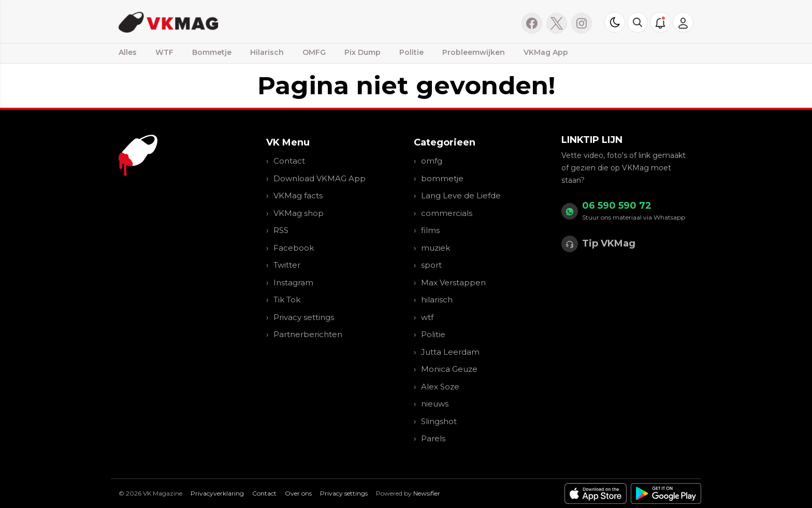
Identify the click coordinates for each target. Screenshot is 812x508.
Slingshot (439, 421)
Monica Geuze (449, 369)
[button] (637, 22)
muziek (436, 248)
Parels (433, 438)
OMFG (314, 52)
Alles (128, 52)
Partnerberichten (308, 334)
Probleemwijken (474, 52)
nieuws (435, 404)
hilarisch (437, 300)
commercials (447, 213)
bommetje (442, 178)
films (430, 230)
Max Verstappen (453, 282)
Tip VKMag (609, 243)
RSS (281, 230)
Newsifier (427, 493)
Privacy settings (304, 317)
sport (431, 265)
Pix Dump (363, 52)
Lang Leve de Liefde (461, 195)
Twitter (287, 265)
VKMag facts (298, 195)
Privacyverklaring (217, 493)
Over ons (298, 493)
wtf (427, 317)
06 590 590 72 (617, 206)
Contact (289, 161)
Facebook (294, 248)
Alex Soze (440, 387)
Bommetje (212, 52)
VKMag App (546, 52)
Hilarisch (267, 52)
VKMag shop (299, 213)
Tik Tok (287, 300)
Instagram (293, 282)
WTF (164, 52)
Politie (411, 52)
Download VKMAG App (320, 178)
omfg (432, 161)
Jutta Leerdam (450, 352)
